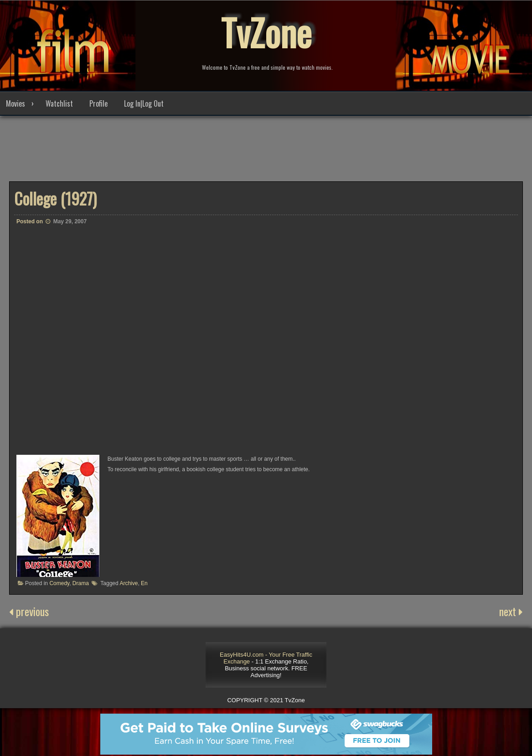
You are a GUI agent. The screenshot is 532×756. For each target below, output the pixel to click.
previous (29, 611)
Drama (81, 583)
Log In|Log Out (144, 103)
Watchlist (59, 103)
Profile (98, 103)
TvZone (266, 32)
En (144, 583)
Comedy (59, 583)
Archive (129, 583)
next (511, 611)
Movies (15, 103)
